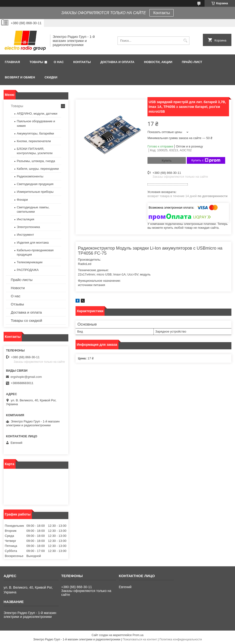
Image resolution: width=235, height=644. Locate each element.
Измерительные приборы (35, 192)
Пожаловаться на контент (140, 639)
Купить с (206, 160)
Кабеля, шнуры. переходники (38, 169)
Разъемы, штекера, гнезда (36, 161)
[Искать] (185, 41)
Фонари (22, 200)
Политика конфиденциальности (181, 639)
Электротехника (28, 227)
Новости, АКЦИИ (158, 62)
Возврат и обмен (20, 77)
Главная (12, 62)
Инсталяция (25, 219)
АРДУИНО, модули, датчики (37, 114)
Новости (18, 288)
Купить (167, 161)
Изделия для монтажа (33, 243)
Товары (36, 62)
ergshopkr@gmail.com (26, 377)
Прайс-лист (192, 62)
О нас (59, 62)
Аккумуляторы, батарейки (35, 133)
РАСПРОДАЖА (28, 270)
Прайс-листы (22, 280)
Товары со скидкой (26, 320)
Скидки (51, 77)
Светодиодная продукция (35, 184)
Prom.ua (138, 635)
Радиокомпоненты (30, 176)
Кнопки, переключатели (34, 141)
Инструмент (25, 235)
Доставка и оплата (117, 62)
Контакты (162, 13)
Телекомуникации (30, 262)
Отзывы (17, 304)
